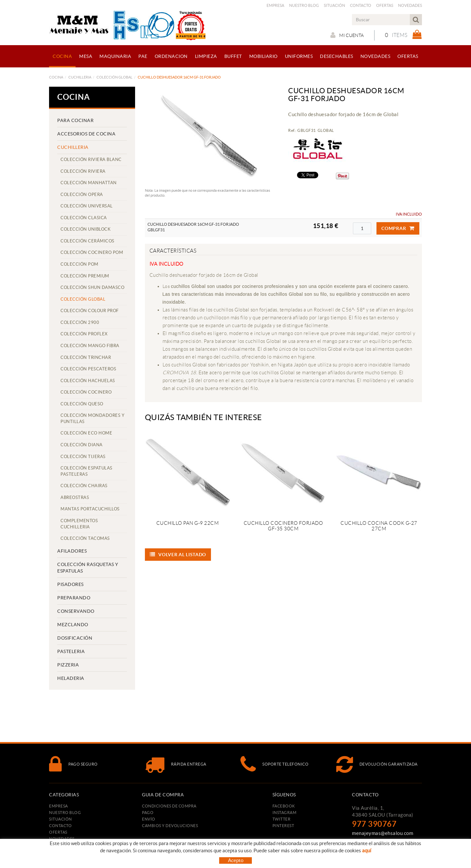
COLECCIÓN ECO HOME (86, 433)
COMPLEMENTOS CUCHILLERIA (79, 524)
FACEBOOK (284, 806)
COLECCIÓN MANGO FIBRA (90, 346)
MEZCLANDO (73, 625)
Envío (149, 819)
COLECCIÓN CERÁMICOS (87, 241)
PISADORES (70, 584)
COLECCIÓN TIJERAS (83, 457)
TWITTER (282, 819)
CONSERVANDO (76, 611)
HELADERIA (71, 678)
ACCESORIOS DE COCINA (86, 134)
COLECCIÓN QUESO (82, 404)
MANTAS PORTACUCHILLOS (90, 509)
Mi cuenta (347, 35)
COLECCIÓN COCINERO (86, 392)
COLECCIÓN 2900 (80, 322)
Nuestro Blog (304, 5)
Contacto (361, 5)
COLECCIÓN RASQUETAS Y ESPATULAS (88, 568)
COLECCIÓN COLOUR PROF (90, 311)
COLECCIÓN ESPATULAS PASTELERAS (87, 471)
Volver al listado (178, 555)
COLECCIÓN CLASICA (84, 218)
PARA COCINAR (75, 120)
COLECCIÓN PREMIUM (85, 276)
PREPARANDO (74, 598)
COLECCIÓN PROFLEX (84, 334)
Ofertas (385, 5)
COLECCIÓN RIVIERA (83, 171)
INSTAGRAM (285, 813)
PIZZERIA (68, 665)
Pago (148, 813)
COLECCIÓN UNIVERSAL (87, 206)
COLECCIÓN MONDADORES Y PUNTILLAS (92, 418)
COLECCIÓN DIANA (82, 445)
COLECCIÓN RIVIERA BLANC (91, 159)
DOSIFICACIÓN (75, 638)
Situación (334, 5)
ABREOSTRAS (75, 497)
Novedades (410, 5)
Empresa (275, 5)
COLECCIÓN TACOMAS (85, 538)
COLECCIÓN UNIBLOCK (86, 229)
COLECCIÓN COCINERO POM (92, 252)
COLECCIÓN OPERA (82, 195)
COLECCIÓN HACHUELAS (88, 381)
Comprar (398, 228)
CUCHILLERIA (80, 77)
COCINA (56, 77)
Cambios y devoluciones (170, 826)
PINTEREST (283, 826)
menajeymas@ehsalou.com (383, 833)
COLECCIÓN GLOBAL (114, 77)
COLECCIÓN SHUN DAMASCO (92, 287)
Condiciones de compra (169, 806)
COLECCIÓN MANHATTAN (89, 183)
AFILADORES (72, 551)
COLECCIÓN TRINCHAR (86, 357)
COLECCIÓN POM (79, 264)
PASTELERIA (71, 651)
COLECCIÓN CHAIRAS (84, 486)
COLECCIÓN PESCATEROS (88, 369)
